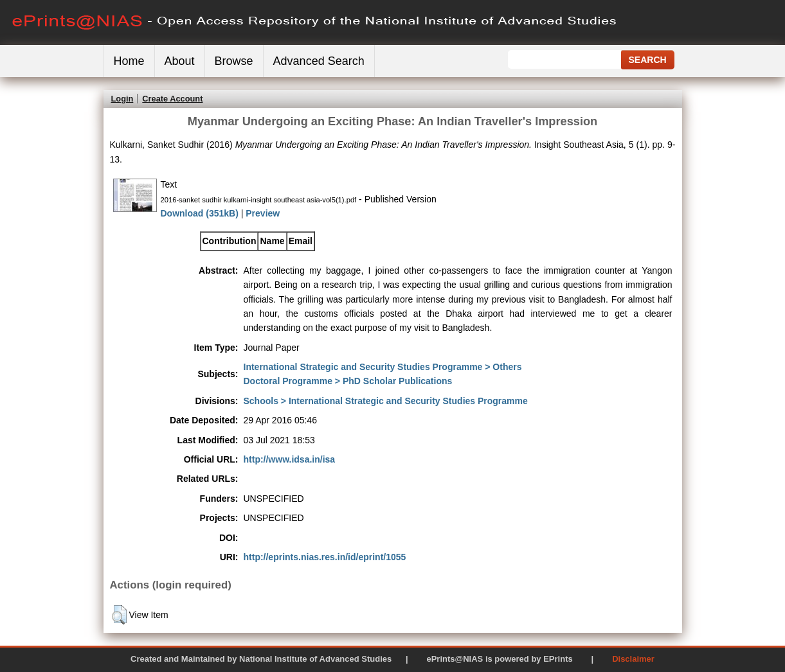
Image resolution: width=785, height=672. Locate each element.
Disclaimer (633, 659)
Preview (263, 213)
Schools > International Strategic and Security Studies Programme (386, 401)
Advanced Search (319, 61)
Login (122, 99)
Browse (234, 61)
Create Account (172, 99)
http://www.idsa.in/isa (290, 459)
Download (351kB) (200, 213)
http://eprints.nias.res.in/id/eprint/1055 (325, 557)
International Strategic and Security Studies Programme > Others (383, 367)
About (180, 61)
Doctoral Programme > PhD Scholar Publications (348, 381)
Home (129, 61)
